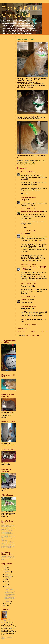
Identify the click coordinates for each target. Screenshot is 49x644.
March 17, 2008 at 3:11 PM (29, 231)
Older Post (44, 331)
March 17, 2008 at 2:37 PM (29, 209)
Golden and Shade (7, 531)
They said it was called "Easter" (9, 589)
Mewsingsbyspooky (7, 534)
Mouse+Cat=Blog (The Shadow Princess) (8, 537)
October (7, 575)
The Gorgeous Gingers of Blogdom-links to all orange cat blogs (8, 546)
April (6, 585)
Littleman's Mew (6, 532)
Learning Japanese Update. (9, 599)
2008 (5, 569)
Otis (3, 539)
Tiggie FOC (7, 620)
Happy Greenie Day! (10, 591)
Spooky (24, 233)
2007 (5, 605)
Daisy (23, 200)
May (6, 583)
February (7, 602)
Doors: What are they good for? (10, 595)
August (7, 578)
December (8, 571)
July (6, 580)
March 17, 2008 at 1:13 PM (29, 197)
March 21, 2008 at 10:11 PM (29, 325)
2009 (5, 568)
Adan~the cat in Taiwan (8, 525)
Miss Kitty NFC (6, 535)
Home (33, 331)
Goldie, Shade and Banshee (31, 211)
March (7, 586)
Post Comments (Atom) (33, 335)
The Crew (4, 541)
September (8, 576)
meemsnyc (25, 299)
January (7, 603)
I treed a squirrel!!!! (9, 593)
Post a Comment (22, 328)
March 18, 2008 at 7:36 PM (29, 306)
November (8, 573)
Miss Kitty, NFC (27, 172)
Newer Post (21, 331)
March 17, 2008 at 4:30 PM (29, 264)
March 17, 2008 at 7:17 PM (29, 283)
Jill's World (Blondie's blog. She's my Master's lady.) (8, 558)
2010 (5, 566)
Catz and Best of (6, 527)
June (6, 581)
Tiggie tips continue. (10, 597)
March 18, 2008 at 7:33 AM (29, 297)
